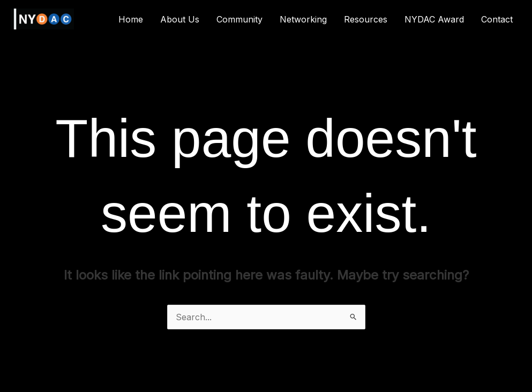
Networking (303, 19)
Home (131, 19)
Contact (497, 19)
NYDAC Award (434, 19)
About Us (180, 19)
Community (239, 19)
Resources (366, 19)
